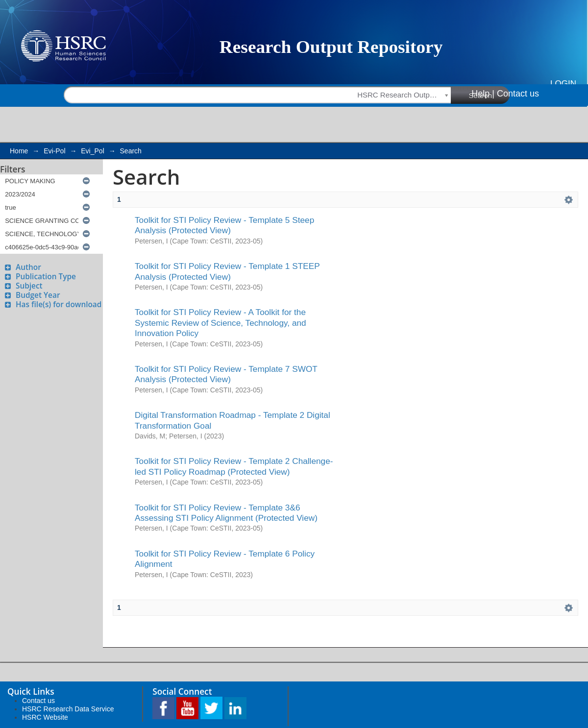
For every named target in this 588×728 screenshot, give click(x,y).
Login (563, 84)
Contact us (518, 94)
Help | (483, 94)
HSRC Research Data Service (68, 709)
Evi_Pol (92, 151)
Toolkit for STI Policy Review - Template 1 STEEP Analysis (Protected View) (227, 271)
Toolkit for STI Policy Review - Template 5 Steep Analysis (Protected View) (224, 225)
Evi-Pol (54, 151)
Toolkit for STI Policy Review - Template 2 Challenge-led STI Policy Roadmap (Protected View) (234, 466)
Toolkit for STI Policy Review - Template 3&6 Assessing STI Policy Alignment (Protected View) (226, 513)
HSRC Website (45, 717)
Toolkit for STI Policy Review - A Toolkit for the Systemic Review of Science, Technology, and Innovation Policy (220, 323)
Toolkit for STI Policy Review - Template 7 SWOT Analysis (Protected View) (226, 374)
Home (19, 151)
